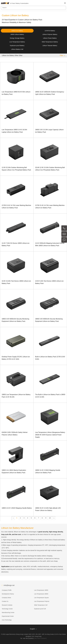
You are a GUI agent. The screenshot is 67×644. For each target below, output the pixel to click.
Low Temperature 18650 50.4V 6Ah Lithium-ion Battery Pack (16, 93)
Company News (6, 598)
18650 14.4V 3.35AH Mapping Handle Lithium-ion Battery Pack (48, 471)
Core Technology (7, 620)
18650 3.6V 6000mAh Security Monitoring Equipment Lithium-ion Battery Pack (15, 320)
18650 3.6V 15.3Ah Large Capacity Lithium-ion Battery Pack (50, 131)
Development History (8, 594)
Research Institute (7, 605)
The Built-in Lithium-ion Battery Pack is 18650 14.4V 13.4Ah (50, 396)
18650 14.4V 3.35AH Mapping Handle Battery (17, 508)
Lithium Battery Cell (17, 49)
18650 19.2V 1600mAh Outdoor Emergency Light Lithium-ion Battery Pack (50, 93)
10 (50, 518)
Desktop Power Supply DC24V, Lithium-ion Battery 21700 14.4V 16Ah (16, 358)
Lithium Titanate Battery (50, 46)
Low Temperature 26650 (41, 594)
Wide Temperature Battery (50, 42)
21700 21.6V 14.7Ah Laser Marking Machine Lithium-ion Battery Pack (16, 207)
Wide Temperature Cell (41, 605)
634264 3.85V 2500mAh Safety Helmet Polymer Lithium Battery (15, 434)
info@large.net (9, 585)
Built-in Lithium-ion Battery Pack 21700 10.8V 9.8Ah (50, 358)
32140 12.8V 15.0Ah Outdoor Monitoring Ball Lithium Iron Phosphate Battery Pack (50, 169)
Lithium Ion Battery (17, 31)
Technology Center (7, 609)
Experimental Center (8, 616)
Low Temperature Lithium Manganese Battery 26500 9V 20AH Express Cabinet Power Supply (50, 435)
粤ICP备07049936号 (41, 638)
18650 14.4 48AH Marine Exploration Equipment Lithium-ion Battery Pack (14, 471)
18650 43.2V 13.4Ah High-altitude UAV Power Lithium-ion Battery (48, 509)
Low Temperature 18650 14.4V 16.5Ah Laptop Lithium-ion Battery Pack (14, 131)
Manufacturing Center (8, 612)
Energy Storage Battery (17, 38)
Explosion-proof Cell (40, 609)
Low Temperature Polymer (42, 601)
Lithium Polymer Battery (50, 34)
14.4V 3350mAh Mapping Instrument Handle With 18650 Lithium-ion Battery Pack (50, 244)
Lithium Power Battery (50, 38)
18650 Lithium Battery (17, 34)
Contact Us (5, 601)
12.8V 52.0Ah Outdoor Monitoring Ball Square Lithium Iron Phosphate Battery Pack (16, 169)
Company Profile (7, 590)
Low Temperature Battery (17, 42)
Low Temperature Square (41, 598)
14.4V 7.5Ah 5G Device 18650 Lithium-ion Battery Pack (16, 244)
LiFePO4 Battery (50, 31)
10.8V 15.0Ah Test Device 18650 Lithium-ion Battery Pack (16, 282)
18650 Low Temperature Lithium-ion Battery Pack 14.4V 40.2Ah (16, 396)
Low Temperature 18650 (41, 590)
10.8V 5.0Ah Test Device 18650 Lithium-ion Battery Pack (49, 282)
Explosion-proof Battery (17, 46)
